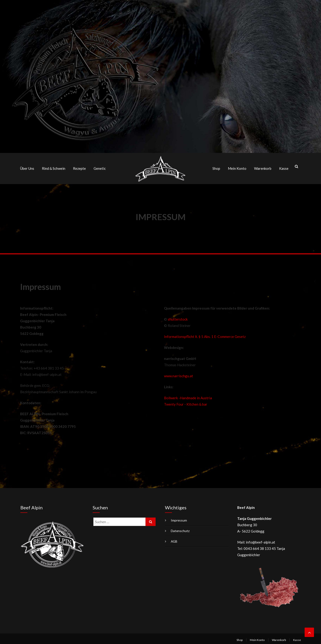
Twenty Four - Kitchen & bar (186, 403)
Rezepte (79, 168)
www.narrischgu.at (179, 374)
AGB (174, 540)
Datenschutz (180, 529)
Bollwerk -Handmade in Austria (188, 396)
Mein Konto (237, 168)
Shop (216, 168)
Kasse (284, 168)
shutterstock (178, 318)
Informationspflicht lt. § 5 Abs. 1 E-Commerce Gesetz (205, 335)
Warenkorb (263, 168)
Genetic (100, 168)
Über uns (27, 168)
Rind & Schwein (54, 168)
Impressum (179, 519)
